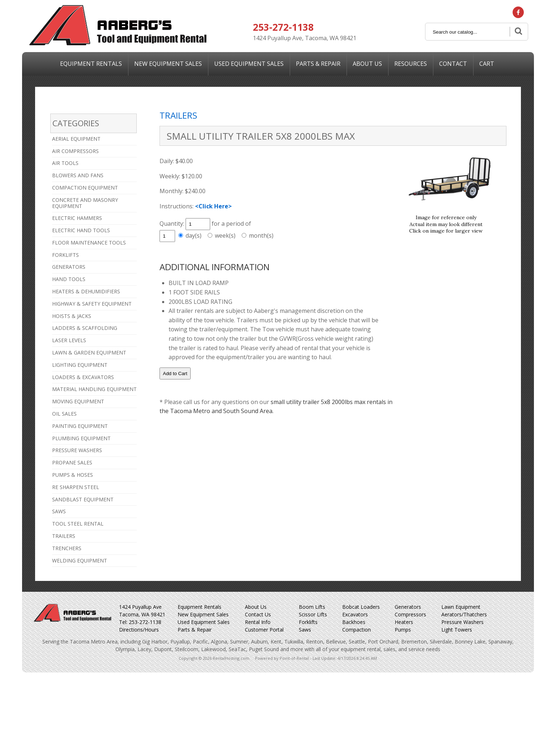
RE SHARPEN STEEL (76, 487)
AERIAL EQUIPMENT (76, 139)
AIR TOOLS (65, 163)
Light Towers (457, 630)
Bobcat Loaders (361, 607)
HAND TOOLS (69, 279)
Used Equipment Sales (204, 622)
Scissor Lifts (313, 614)
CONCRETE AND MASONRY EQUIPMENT (85, 203)
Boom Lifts (312, 607)
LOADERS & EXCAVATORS (83, 377)
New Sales (168, 64)
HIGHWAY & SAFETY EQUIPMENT (92, 304)
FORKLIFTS (65, 255)
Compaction (356, 630)
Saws (305, 630)
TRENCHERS (67, 548)
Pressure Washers (462, 622)
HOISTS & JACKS (72, 316)
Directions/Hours (139, 630)
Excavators (355, 614)
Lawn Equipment (461, 607)
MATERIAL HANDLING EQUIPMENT (94, 389)
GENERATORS (69, 267)
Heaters (404, 622)
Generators (408, 607)
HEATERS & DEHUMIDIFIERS (86, 291)
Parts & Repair (318, 64)
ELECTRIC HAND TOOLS (81, 230)
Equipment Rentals (91, 64)
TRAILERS (64, 536)
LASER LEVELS (69, 340)
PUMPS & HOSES (73, 475)
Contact (453, 64)
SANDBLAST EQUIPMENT (83, 499)
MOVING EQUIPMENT (78, 401)
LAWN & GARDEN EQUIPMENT (89, 352)
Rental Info (258, 622)
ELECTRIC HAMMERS (77, 218)
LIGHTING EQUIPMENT (80, 365)
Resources (411, 64)
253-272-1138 (283, 27)
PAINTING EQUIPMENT (80, 426)
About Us (367, 64)
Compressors (410, 614)
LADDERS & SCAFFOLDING (85, 328)
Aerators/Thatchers (464, 614)
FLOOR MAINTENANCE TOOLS (89, 243)
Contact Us (258, 614)
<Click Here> (213, 206)
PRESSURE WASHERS (77, 450)
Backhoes (354, 622)
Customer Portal (264, 630)
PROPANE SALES (72, 462)
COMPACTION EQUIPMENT (85, 188)
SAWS (59, 511)
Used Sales (249, 64)
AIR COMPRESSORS (75, 151)
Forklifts (308, 622)
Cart (487, 64)
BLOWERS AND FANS (78, 175)
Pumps (403, 630)
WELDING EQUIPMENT (80, 560)
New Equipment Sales (203, 614)
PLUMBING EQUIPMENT (81, 438)
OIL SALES (64, 414)
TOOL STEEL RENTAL (78, 524)
